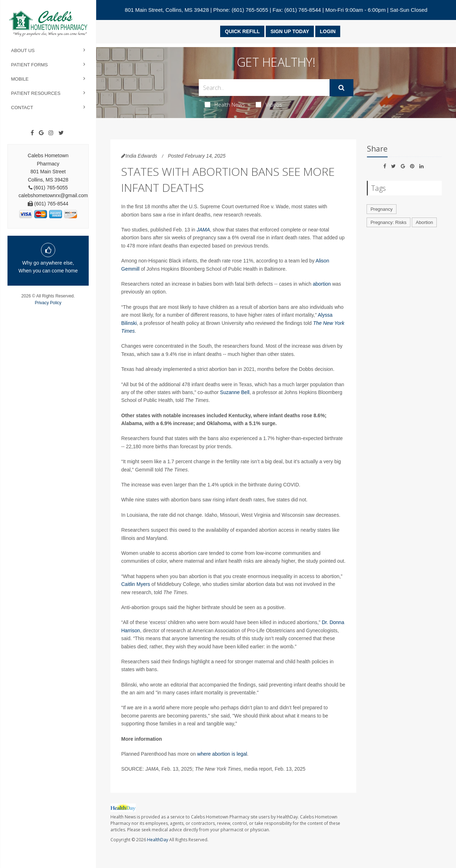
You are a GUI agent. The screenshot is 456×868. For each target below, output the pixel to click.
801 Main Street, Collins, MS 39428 (167, 10)
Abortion (424, 222)
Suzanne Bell (235, 392)
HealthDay (158, 840)
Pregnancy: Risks (388, 222)
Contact (22, 108)
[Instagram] (51, 133)
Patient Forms (29, 65)
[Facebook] (32, 133)
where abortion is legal (222, 754)
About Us (23, 50)
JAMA (203, 230)
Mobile (20, 79)
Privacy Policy (48, 303)
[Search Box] (264, 88)
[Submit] (341, 88)
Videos (269, 104)
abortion (322, 284)
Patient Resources (36, 93)
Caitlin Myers (136, 584)
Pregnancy (382, 209)
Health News (225, 104)
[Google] (41, 133)
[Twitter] (61, 133)
